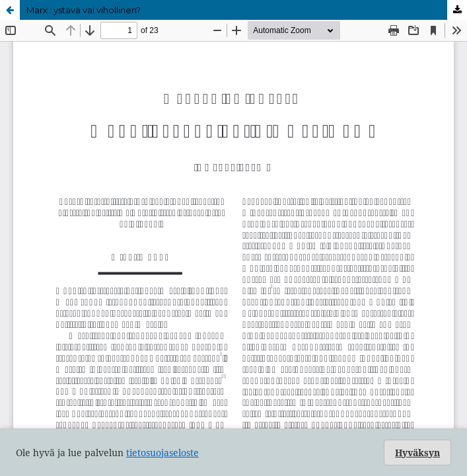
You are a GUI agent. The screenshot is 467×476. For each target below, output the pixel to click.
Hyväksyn (417, 453)
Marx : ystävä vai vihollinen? (84, 10)
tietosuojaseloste (162, 453)
